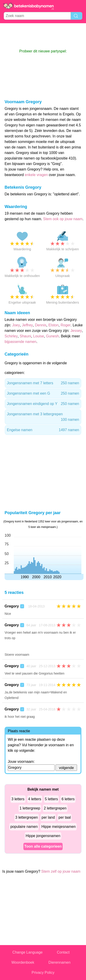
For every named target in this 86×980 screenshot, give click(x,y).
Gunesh (53, 336)
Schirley (11, 336)
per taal (65, 817)
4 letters (35, 799)
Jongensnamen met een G (43, 393)
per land (48, 817)
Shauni (25, 336)
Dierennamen (59, 962)
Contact (63, 952)
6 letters (68, 799)
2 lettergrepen (55, 808)
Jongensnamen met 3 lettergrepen (43, 417)
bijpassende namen (21, 342)
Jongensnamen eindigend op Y (43, 404)
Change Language (28, 952)
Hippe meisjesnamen (58, 827)
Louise (39, 336)
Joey (16, 325)
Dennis (41, 325)
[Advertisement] (43, 36)
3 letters (18, 799)
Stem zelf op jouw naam (61, 871)
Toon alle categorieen (43, 846)
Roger (66, 325)
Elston (53, 325)
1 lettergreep (30, 808)
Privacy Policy (43, 973)
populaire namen (24, 827)
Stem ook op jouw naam (63, 219)
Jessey (76, 331)
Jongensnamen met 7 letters (43, 383)
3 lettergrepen (27, 817)
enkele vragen (36, 175)
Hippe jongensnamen (43, 836)
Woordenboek (23, 962)
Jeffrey (28, 325)
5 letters (51, 799)
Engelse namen (43, 430)
